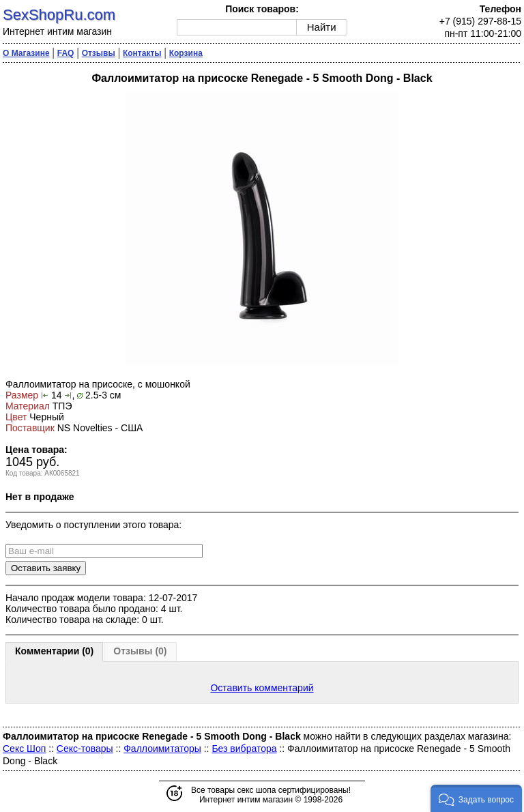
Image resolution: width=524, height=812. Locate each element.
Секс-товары (85, 749)
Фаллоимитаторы (162, 749)
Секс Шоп (24, 749)
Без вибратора (244, 749)
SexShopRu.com (59, 15)
